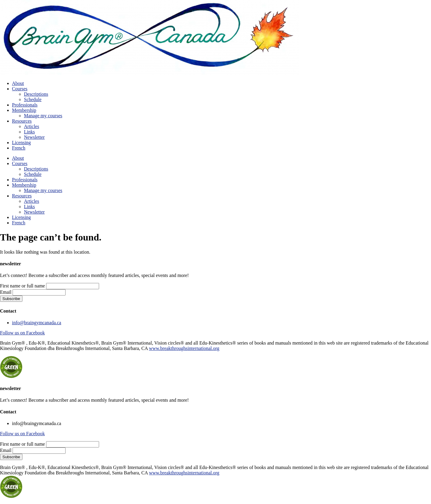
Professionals (25, 105)
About (18, 83)
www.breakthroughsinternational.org (184, 348)
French (19, 148)
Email (6, 292)
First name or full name (22, 286)
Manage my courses (43, 116)
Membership (24, 110)
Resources (22, 121)
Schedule (33, 99)
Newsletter (34, 137)
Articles (32, 126)
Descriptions (36, 94)
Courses (20, 89)
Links (29, 132)
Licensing (21, 143)
